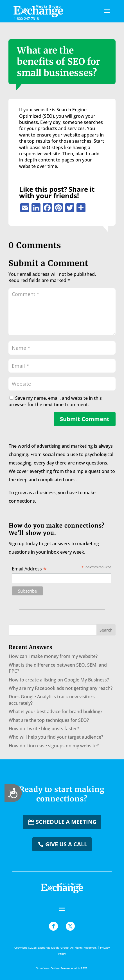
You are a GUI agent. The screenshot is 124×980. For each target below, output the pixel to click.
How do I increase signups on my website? (54, 746)
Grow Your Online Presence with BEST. (62, 968)
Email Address (29, 568)
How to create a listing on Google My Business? (59, 680)
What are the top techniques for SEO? (49, 720)
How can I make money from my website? (53, 656)
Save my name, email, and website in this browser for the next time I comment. (55, 401)
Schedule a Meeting (66, 822)
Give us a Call (66, 844)
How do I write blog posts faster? (44, 729)
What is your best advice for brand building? (56, 711)
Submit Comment (85, 419)
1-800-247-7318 (26, 19)
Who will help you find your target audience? (56, 737)
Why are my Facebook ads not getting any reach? (61, 688)
